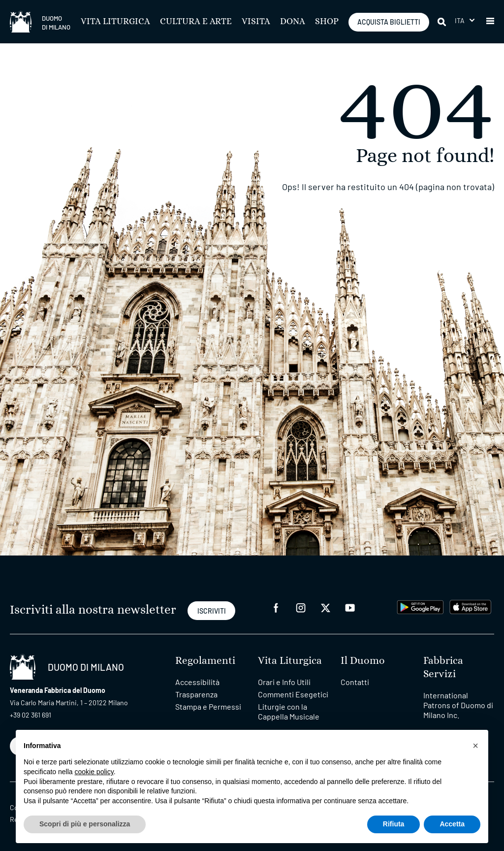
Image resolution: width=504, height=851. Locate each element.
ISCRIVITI (212, 611)
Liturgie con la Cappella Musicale (289, 711)
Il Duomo (363, 661)
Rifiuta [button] (394, 824)
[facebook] (276, 607)
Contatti (355, 682)
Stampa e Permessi (208, 706)
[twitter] (325, 607)
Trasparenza (196, 694)
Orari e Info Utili (284, 682)
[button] (490, 22)
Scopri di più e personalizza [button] (85, 824)
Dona (293, 22)
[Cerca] (442, 22)
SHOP (327, 22)
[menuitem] (465, 20)
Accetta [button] (452, 824)
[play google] (420, 606)
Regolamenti (205, 661)
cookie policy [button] (94, 772)
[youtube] (350, 607)
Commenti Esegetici (293, 694)
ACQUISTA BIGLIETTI (389, 22)
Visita (256, 22)
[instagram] (301, 607)
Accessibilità (197, 682)
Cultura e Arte (196, 22)
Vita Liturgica (115, 22)
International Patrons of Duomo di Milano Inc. (458, 705)
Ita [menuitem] (460, 20)
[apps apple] (470, 606)
